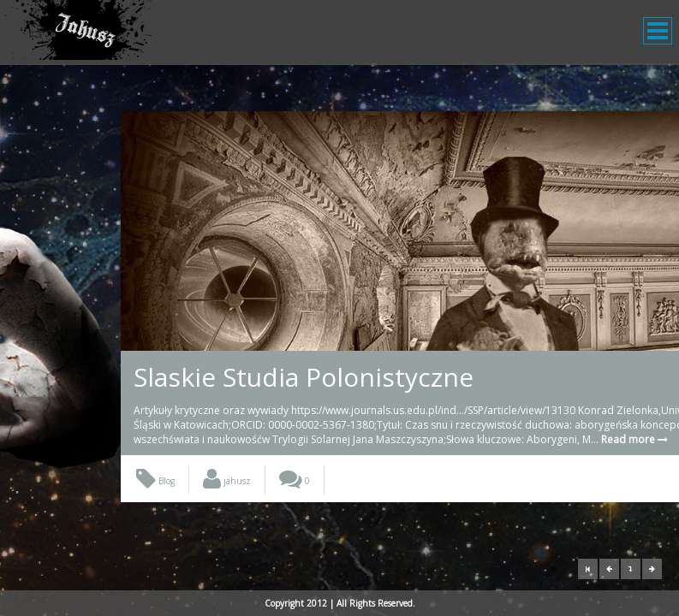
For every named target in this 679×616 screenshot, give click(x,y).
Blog (155, 510)
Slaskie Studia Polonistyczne (304, 377)
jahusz (227, 510)
